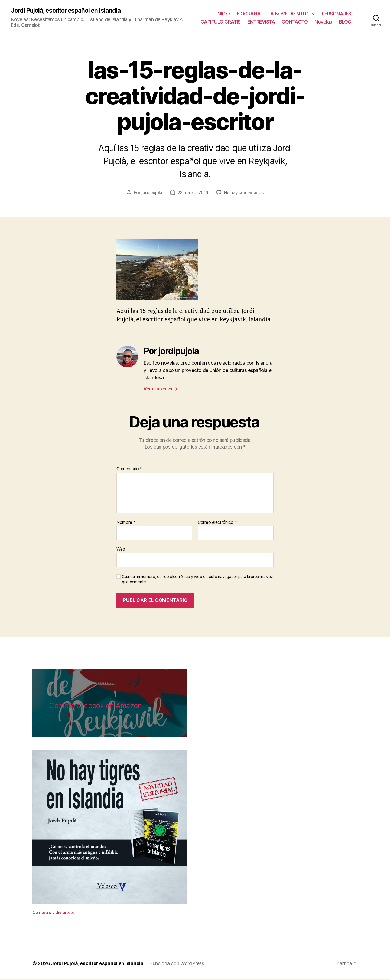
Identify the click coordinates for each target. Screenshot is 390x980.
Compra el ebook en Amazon (95, 707)
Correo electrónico (217, 524)
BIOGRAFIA (249, 10)
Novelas (342, 19)
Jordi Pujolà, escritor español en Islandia (69, 11)
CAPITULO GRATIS (240, 19)
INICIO (223, 10)
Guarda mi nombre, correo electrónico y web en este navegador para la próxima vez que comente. (197, 581)
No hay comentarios (244, 194)
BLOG (345, 26)
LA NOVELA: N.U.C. (288, 10)
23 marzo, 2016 (193, 194)
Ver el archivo (160, 390)
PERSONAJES (337, 10)
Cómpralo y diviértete (54, 914)
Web (121, 551)
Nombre (126, 524)
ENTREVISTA (280, 19)
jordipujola (151, 194)
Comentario (129, 471)
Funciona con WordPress (179, 965)
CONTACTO (314, 19)
